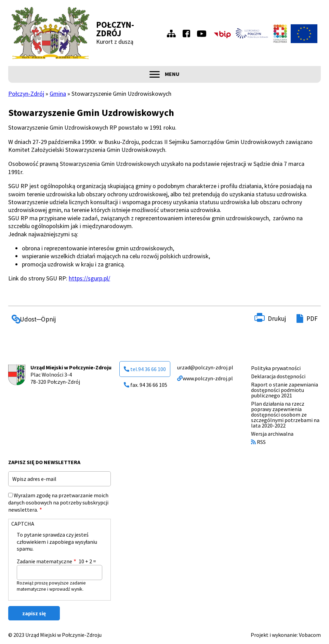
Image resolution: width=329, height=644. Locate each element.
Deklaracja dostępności (278, 376)
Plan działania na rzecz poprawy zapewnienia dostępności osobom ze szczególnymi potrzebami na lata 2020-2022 (285, 415)
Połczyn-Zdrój (115, 29)
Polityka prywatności (276, 368)
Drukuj (277, 318)
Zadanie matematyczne (44, 561)
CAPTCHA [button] (23, 524)
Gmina (58, 94)
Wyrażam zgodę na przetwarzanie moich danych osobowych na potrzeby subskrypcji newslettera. (58, 502)
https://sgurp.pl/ (89, 278)
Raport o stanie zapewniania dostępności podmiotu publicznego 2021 (285, 390)
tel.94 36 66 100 (145, 369)
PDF (312, 318)
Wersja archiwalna (272, 434)
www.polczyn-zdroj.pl (205, 378)
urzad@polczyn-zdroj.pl (205, 367)
